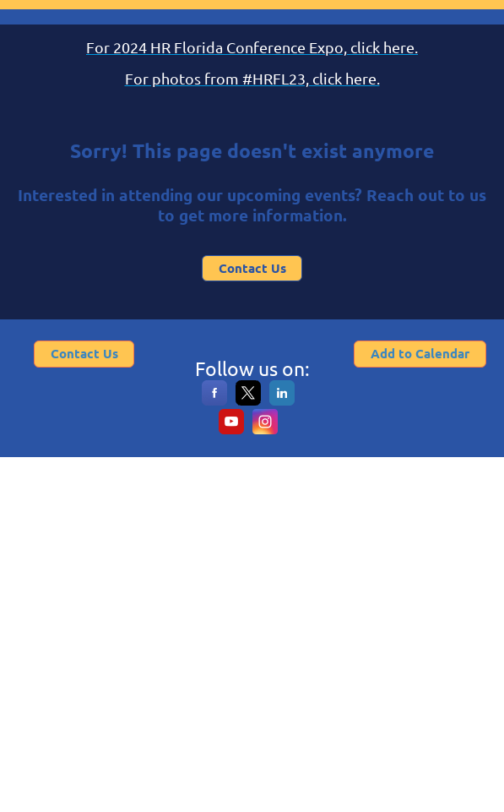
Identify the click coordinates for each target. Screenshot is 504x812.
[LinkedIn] (282, 401)
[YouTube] (231, 430)
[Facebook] (214, 401)
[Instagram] (265, 430)
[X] (248, 401)
